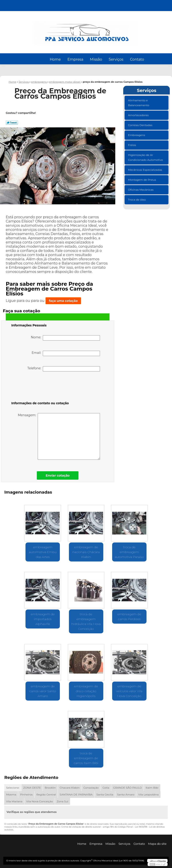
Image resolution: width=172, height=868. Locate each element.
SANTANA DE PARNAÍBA (76, 794)
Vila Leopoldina (148, 794)
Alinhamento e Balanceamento (139, 103)
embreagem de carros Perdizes (129, 617)
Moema (11, 794)
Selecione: (13, 788)
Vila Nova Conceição (40, 801)
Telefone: (64, 369)
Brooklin (50, 788)
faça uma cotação (63, 301)
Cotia (106, 788)
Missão (96, 59)
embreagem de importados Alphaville (43, 619)
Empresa (75, 59)
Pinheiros (26, 794)
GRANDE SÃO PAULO (127, 788)
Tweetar (12, 123)
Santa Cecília (105, 794)
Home (55, 59)
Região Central (46, 794)
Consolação (91, 788)
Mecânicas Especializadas (145, 170)
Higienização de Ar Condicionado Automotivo (146, 157)
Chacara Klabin (70, 788)
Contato (137, 59)
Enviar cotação (58, 475)
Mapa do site (157, 844)
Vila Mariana (14, 801)
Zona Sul (63, 801)
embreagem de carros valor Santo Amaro (43, 691)
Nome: (65, 338)
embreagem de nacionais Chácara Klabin (86, 552)
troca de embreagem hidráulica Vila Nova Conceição (86, 621)
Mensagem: (59, 436)
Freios (132, 145)
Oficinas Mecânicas (141, 190)
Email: (66, 353)
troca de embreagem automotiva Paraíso (129, 552)
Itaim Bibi (152, 788)
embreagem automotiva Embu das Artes (43, 552)
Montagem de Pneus (142, 180)
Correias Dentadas (140, 125)
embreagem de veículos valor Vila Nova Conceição (129, 691)
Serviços (116, 59)
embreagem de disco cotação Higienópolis (86, 691)
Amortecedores (139, 115)
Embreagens (137, 135)
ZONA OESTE (32, 788)
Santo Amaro (126, 794)
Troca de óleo (137, 200)
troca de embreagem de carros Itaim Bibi (86, 758)
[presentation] (39, 387)
